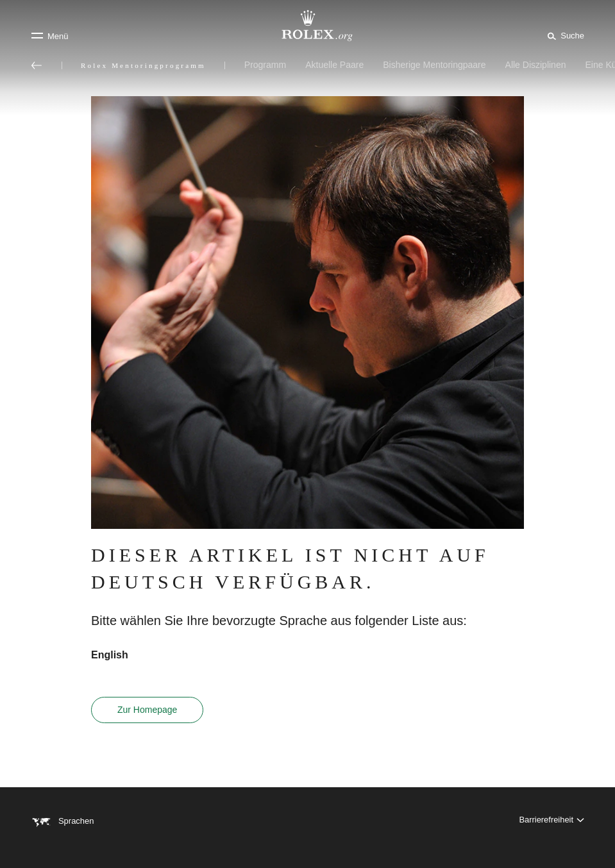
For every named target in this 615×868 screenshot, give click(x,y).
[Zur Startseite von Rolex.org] (308, 26)
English (110, 655)
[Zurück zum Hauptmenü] (37, 65)
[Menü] (49, 36)
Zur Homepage (147, 710)
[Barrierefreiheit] (552, 821)
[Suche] (564, 35)
